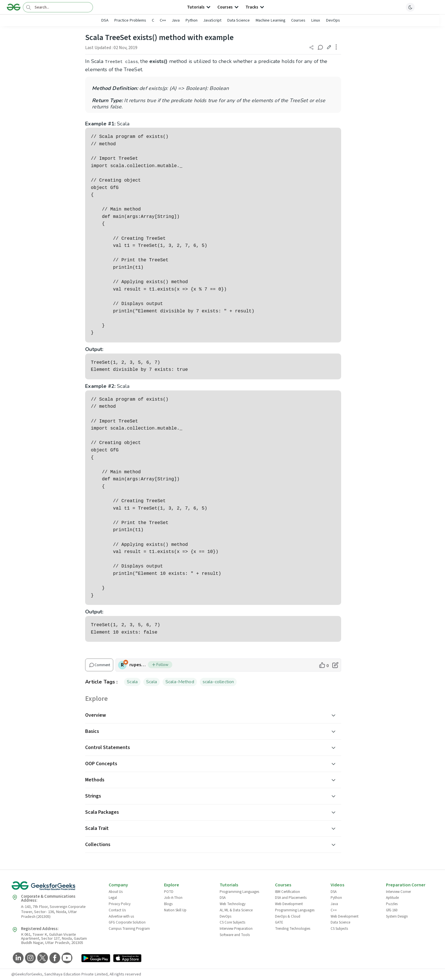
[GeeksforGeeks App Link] (96, 959)
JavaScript (212, 20)
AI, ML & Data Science (236, 910)
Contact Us (117, 910)
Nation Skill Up (175, 910)
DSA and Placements (291, 898)
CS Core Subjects (232, 922)
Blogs (168, 904)
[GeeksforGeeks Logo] (55, 888)
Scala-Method (180, 682)
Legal (113, 898)
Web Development (289, 904)
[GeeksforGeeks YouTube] (66, 958)
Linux (316, 20)
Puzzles (392, 904)
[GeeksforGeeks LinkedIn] (17, 958)
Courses (298, 20)
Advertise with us (121, 916)
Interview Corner (398, 892)
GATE (279, 922)
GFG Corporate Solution (127, 922)
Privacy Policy (120, 904)
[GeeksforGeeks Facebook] (54, 958)
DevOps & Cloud (288, 916)
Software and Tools (235, 935)
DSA (105, 20)
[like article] (324, 665)
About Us (116, 892)
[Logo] (14, 7)
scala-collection (218, 682)
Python (191, 20)
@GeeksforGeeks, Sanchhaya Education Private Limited (59, 974)
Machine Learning (270, 20)
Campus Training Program (129, 929)
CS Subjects (339, 929)
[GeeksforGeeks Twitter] (42, 958)
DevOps (333, 20)
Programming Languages (239, 892)
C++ (163, 20)
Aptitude (392, 898)
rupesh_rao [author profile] (139, 665)
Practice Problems (130, 20)
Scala (132, 682)
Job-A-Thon (173, 898)
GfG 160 (392, 910)
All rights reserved (125, 974)
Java (176, 20)
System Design (397, 916)
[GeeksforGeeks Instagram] (30, 958)
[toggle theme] (410, 7)
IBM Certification (287, 892)
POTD (169, 892)
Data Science (238, 20)
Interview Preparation (236, 929)
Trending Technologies (293, 929)
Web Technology (233, 904)
